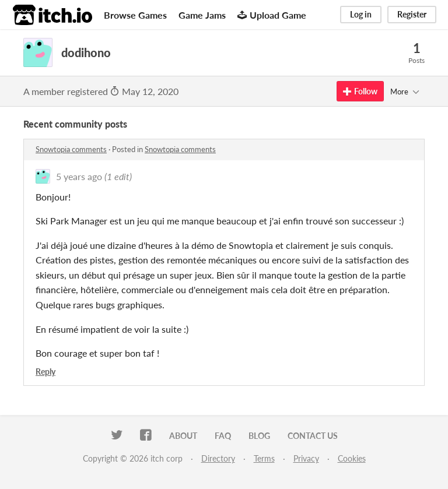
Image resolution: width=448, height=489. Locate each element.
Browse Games (135, 15)
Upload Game (272, 15)
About (183, 436)
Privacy (306, 458)
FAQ (223, 436)
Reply (45, 372)
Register (412, 14)
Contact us (313, 436)
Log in (361, 14)
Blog (259, 436)
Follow (360, 91)
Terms (264, 458)
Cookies (352, 458)
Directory (218, 458)
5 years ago (79, 176)
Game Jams (202, 15)
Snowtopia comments (71, 149)
